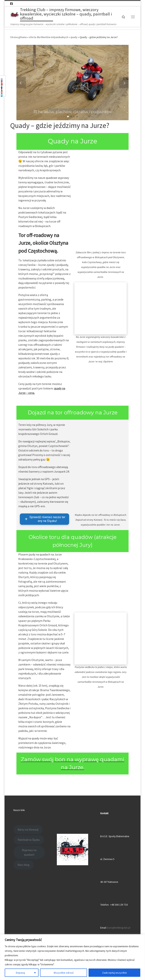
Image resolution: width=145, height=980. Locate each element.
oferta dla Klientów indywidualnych (49, 37)
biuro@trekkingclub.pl (118, 928)
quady (74, 37)
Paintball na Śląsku (29, 840)
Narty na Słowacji (28, 830)
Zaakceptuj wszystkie (115, 973)
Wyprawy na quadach (29, 852)
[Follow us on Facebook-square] (11, 4)
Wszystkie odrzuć (64, 973)
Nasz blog (24, 865)
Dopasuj (20, 973)
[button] (68, 116)
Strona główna (18, 37)
